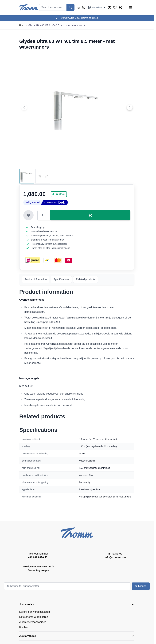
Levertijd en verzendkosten (35, 612)
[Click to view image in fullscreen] (77, 107)
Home (22, 25)
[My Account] (109, 7)
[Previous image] (24, 107)
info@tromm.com (115, 557)
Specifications (61, 279)
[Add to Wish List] (28, 215)
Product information (36, 279)
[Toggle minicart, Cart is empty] (120, 7)
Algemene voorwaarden (33, 622)
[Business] (84, 7)
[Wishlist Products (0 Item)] (115, 7)
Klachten (24, 627)
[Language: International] (97, 7)
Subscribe (141, 586)
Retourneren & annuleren (34, 617)
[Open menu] (131, 7)
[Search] (70, 7)
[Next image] (130, 107)
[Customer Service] (78, 7)
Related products (86, 279)
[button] (77, 605)
